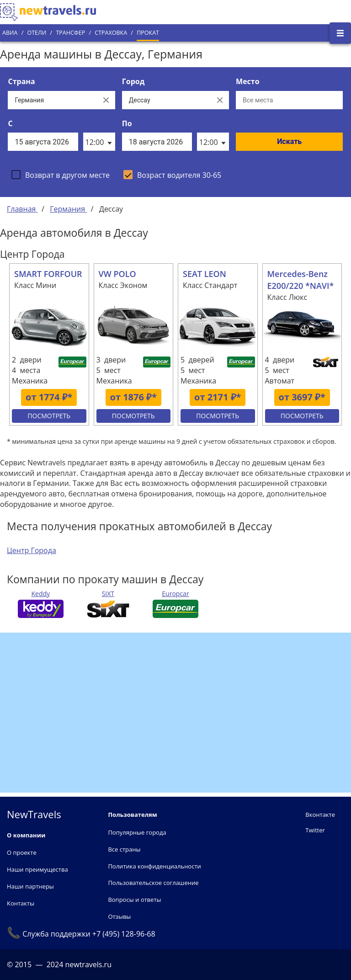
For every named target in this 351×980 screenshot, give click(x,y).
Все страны (124, 849)
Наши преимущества (37, 869)
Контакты (21, 903)
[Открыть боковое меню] (340, 33)
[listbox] (99, 142)
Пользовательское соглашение (153, 883)
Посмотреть (49, 416)
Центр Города (32, 550)
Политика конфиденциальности (154, 866)
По (127, 123)
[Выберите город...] (166, 100)
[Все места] (289, 100)
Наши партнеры (30, 886)
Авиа (10, 33)
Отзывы (119, 916)
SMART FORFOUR (48, 274)
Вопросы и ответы (134, 900)
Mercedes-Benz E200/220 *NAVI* (301, 280)
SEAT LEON (205, 274)
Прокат (148, 33)
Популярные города (137, 832)
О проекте (22, 852)
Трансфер (70, 33)
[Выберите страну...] (52, 100)
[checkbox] (61, 175)
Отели (37, 33)
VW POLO (117, 274)
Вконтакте (320, 815)
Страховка (111, 33)
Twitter (315, 830)
